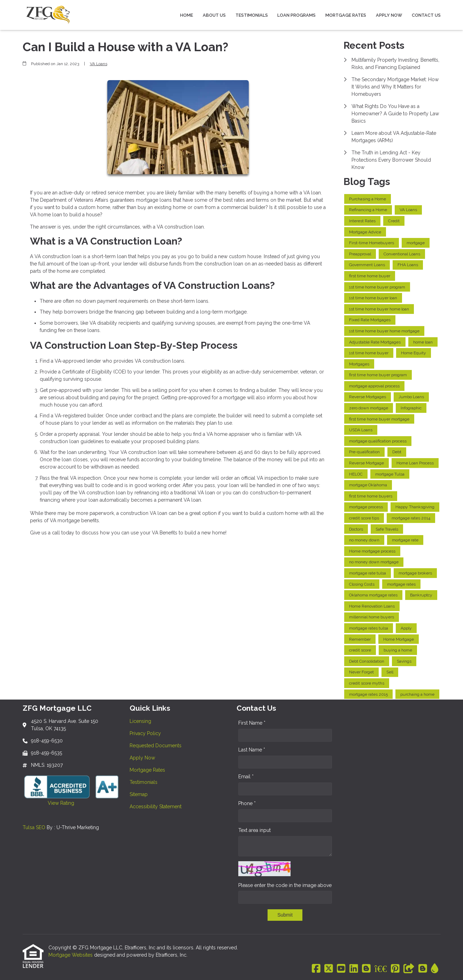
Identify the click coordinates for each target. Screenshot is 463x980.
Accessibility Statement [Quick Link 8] (156, 807)
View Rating (48, 803)
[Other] (409, 969)
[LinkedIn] (354, 969)
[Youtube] (341, 969)
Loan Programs (296, 15)
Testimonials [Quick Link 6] (144, 782)
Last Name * (252, 750)
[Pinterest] (395, 969)
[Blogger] (366, 969)
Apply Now (389, 15)
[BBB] (381, 969)
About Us (214, 15)
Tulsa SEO (34, 827)
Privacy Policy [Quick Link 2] (145, 733)
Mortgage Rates (346, 15)
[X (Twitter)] (329, 969)
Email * (246, 777)
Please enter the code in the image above (285, 885)
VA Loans (99, 64)
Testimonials (252, 15)
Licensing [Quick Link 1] (140, 721)
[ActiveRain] (435, 969)
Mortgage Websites (71, 955)
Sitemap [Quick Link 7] (139, 794)
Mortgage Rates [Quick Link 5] (147, 770)
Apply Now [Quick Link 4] (142, 758)
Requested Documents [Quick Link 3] (156, 746)
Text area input (254, 830)
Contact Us (426, 15)
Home (187, 15)
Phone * (247, 803)
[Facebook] (316, 969)
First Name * (252, 723)
